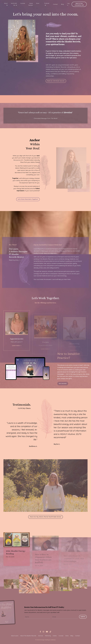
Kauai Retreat (31, 4)
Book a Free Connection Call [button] (79, 4)
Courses (23, 3)
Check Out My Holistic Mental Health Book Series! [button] (46, 517)
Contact (55, 4)
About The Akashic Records (28, 636)
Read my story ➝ (15, 260)
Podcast (47, 4)
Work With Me (14, 4)
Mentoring (48, 636)
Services (41, 636)
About (6, 4)
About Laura (15, 636)
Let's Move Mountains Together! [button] (28, 199)
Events (55, 636)
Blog (62, 4)
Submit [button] (83, 617)
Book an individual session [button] (56, 81)
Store (38, 3)
